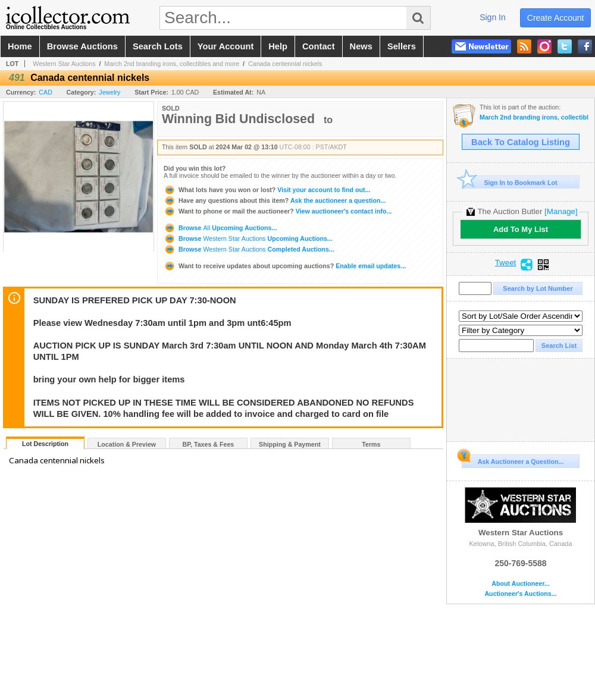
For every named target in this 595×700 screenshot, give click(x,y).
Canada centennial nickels (285, 64)
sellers (402, 46)
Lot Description (45, 444)
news (361, 46)
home (20, 46)
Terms (371, 444)
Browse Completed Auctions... (249, 249)
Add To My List (521, 229)
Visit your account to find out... (267, 190)
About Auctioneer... (520, 584)
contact (319, 46)
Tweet (506, 263)
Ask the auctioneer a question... (275, 200)
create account (556, 18)
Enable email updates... (285, 266)
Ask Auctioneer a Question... (513, 460)
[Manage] (561, 211)
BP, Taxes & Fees (209, 444)
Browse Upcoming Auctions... (220, 228)
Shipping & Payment (290, 444)
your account (226, 46)
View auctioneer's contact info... (278, 211)
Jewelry (109, 92)
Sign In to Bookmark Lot (510, 182)
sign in (493, 17)
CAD (46, 92)
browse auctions (82, 46)
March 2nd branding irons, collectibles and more (172, 64)
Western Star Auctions (64, 64)
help (278, 46)
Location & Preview (127, 444)
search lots (158, 46)
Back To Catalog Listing (521, 142)
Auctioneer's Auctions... (520, 594)
